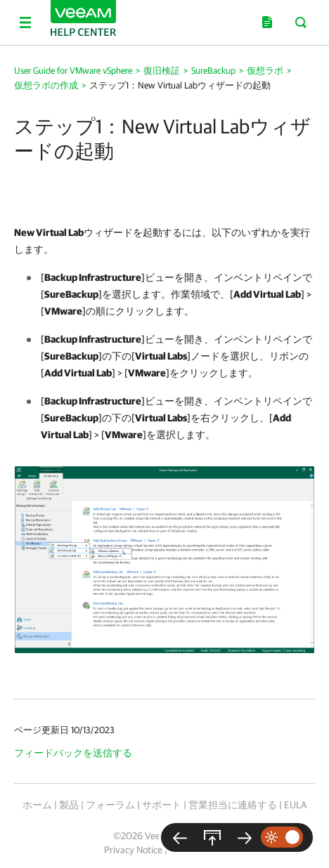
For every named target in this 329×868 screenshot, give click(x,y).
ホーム (37, 805)
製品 (69, 805)
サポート (162, 805)
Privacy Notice (133, 850)
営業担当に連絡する (233, 805)
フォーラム (110, 805)
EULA (295, 805)
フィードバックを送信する (73, 753)
